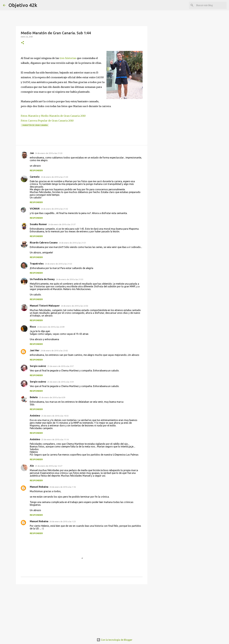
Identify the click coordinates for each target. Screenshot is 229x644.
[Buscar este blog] (211, 5)
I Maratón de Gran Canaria (35, 125)
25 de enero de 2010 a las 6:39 (52, 397)
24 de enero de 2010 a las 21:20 (49, 153)
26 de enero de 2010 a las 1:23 (63, 521)
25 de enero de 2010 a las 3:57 (60, 366)
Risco (33, 327)
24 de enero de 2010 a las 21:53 (58, 264)
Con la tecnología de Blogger (114, 640)
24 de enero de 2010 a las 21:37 (62, 224)
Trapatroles (37, 264)
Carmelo (35, 177)
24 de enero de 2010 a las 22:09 (51, 327)
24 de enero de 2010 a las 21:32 (54, 209)
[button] (23, 43)
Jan (32, 153)
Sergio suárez (38, 366)
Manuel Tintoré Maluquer (45, 306)
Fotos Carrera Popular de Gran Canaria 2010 (47, 121)
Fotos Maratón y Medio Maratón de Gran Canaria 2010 (53, 116)
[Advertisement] (82, 610)
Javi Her (35, 350)
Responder (36, 170)
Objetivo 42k (23, 5)
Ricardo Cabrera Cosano (44, 243)
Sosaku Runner (38, 224)
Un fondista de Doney (42, 279)
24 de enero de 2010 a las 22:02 (75, 306)
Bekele (34, 397)
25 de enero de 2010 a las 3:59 (60, 382)
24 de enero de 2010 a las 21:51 (72, 243)
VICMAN (35, 209)
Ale (32, 466)
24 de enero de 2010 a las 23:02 (54, 351)
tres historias (68, 58)
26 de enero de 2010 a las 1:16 (63, 487)
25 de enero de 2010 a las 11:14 (55, 439)
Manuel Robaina (39, 487)
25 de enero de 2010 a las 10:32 (55, 416)
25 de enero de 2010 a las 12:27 (49, 466)
